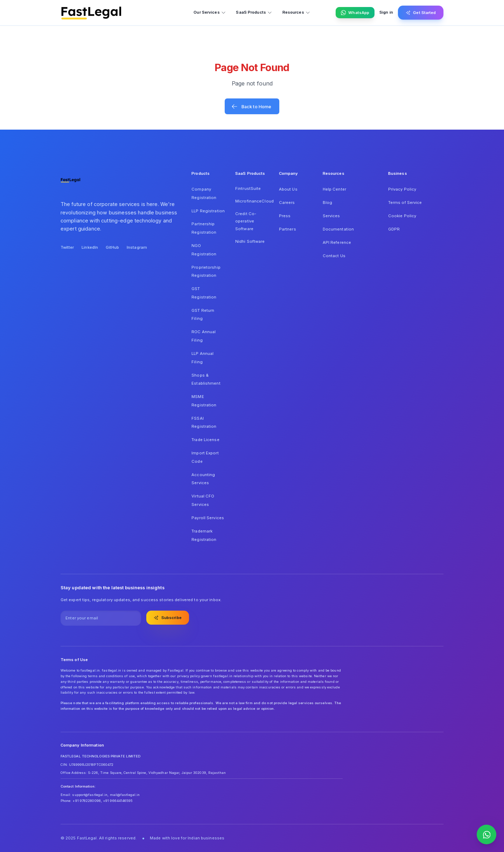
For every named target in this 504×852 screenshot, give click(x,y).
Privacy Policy (402, 189)
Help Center (334, 189)
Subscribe (168, 618)
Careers (287, 202)
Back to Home (251, 106)
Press (285, 216)
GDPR (394, 229)
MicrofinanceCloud (252, 201)
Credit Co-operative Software (246, 221)
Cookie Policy (402, 216)
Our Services (210, 12)
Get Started (421, 13)
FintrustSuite (248, 188)
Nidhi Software (250, 241)
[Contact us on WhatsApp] (486, 834)
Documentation (338, 229)
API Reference (337, 242)
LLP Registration (208, 211)
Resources (296, 12)
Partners (288, 229)
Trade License (205, 440)
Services (331, 216)
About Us (288, 189)
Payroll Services (208, 518)
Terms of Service (405, 202)
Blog (327, 202)
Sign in (386, 12)
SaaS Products (254, 12)
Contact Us (334, 256)
